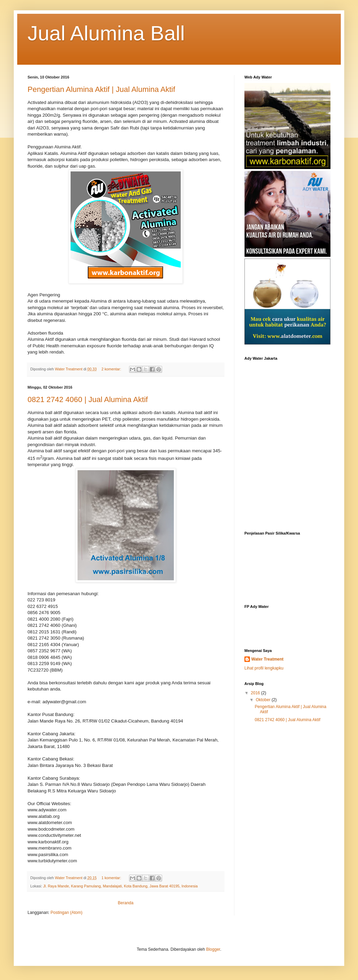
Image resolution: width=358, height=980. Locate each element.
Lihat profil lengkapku (264, 668)
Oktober (264, 700)
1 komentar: (112, 878)
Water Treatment (267, 659)
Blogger (213, 949)
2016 (256, 693)
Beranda (125, 903)
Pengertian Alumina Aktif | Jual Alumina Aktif (101, 89)
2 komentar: (112, 369)
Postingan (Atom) (67, 913)
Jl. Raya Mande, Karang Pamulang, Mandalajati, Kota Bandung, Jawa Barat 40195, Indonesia (120, 886)
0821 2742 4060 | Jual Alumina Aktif (88, 399)
